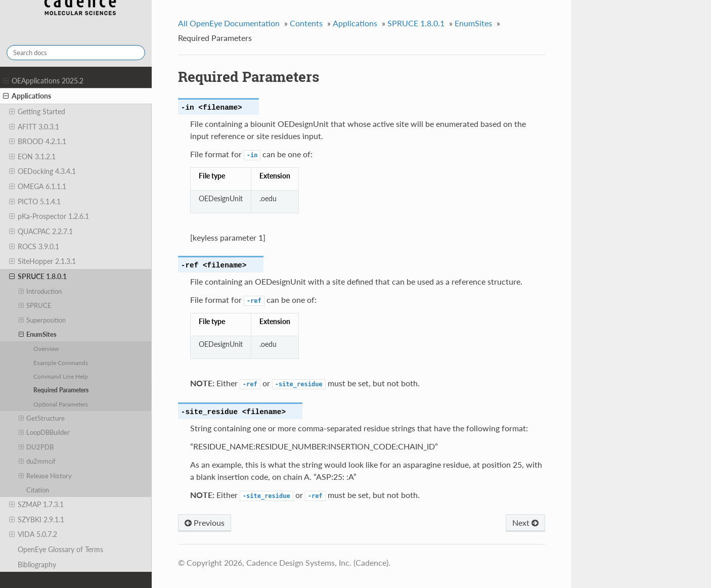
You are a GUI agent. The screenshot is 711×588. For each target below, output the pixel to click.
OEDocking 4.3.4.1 (42, 171)
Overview (46, 348)
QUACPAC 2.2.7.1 (41, 232)
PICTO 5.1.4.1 (35, 202)
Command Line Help (61, 376)
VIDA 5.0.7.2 (33, 534)
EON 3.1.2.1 (32, 157)
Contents (306, 23)
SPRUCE (35, 305)
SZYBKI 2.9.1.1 (37, 520)
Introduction (40, 291)
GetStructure (42, 418)
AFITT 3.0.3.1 (34, 127)
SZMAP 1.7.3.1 (36, 505)
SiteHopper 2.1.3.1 (42, 261)
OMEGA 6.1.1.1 (38, 187)
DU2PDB (36, 447)
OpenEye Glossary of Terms (60, 549)
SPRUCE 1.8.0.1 (38, 277)
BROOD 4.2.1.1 (38, 142)
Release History (46, 476)
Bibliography (37, 564)
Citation (38, 490)
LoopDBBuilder (45, 432)
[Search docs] (76, 53)
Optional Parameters (61, 404)
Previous (205, 523)
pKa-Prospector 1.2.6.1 (49, 216)
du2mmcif (37, 461)
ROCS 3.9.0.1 (34, 247)
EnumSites (38, 334)
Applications (27, 96)
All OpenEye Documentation (229, 23)
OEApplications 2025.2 (43, 81)
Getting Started (37, 112)
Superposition (42, 320)
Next (525, 523)
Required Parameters (61, 390)
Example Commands (61, 363)
